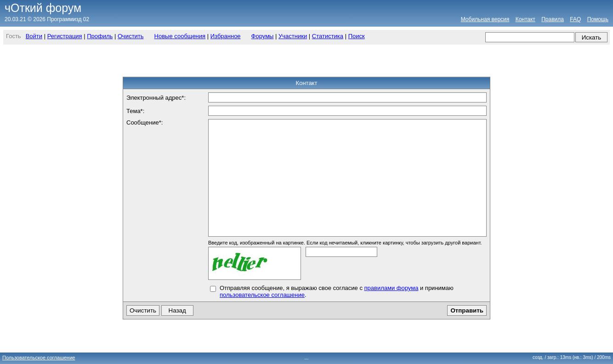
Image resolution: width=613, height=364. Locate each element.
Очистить (131, 36)
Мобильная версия (485, 19)
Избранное (226, 36)
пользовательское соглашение (262, 295)
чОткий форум (43, 8)
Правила (553, 19)
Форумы (263, 36)
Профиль (100, 36)
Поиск (357, 36)
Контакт (525, 19)
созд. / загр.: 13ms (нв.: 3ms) (572, 357)
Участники (293, 36)
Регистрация (65, 36)
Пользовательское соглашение (39, 358)
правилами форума (392, 288)
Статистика (328, 36)
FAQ (575, 19)
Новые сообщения (180, 36)
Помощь (598, 19)
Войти (34, 36)
